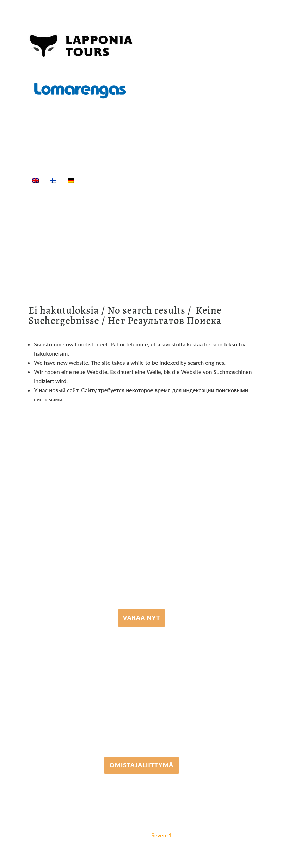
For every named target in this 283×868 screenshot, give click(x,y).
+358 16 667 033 (141, 545)
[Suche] (64, 189)
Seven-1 (161, 835)
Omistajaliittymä (141, 765)
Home (94, 180)
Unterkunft (224, 180)
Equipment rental (175, 180)
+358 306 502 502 (141, 692)
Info (42, 189)
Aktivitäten (127, 180)
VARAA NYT (142, 618)
